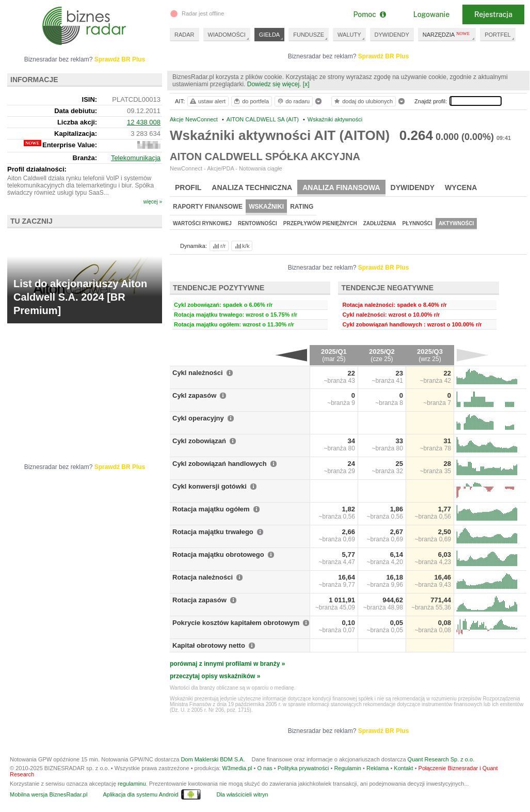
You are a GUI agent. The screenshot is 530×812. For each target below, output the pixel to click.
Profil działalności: (37, 169)
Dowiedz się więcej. (274, 84)
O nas (264, 768)
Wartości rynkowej (202, 223)
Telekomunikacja (136, 158)
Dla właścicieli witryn (242, 794)
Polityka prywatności (303, 768)
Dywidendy (413, 188)
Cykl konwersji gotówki (210, 486)
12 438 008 (144, 122)
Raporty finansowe (208, 207)
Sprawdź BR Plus (384, 56)
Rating (302, 207)
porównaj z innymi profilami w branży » (227, 664)
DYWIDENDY (392, 35)
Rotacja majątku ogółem (211, 509)
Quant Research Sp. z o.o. (441, 759)
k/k (242, 246)
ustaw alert (207, 101)
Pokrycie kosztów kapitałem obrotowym (236, 623)
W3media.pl (237, 768)
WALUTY (349, 35)
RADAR (184, 35)
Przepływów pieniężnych (320, 223)
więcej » (153, 202)
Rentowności (258, 223)
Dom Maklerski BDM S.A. (213, 759)
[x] (306, 84)
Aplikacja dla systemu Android (140, 794)
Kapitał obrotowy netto (209, 645)
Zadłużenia (380, 223)
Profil (188, 188)
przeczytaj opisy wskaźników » (215, 676)
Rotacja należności (203, 577)
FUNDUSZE (309, 35)
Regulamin (348, 768)
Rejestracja (493, 14)
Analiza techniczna (252, 188)
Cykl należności (198, 373)
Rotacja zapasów (199, 600)
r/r (218, 246)
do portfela (251, 101)
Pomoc (369, 14)
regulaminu (132, 784)
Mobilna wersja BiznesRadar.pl (49, 794)
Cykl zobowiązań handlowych (220, 464)
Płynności (417, 223)
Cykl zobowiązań (199, 441)
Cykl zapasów (194, 395)
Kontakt (403, 768)
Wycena (461, 188)
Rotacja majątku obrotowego (218, 555)
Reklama (378, 768)
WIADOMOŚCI (227, 35)
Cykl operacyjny (198, 418)
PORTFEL (498, 35)
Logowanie (431, 14)
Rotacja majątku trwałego (213, 532)
